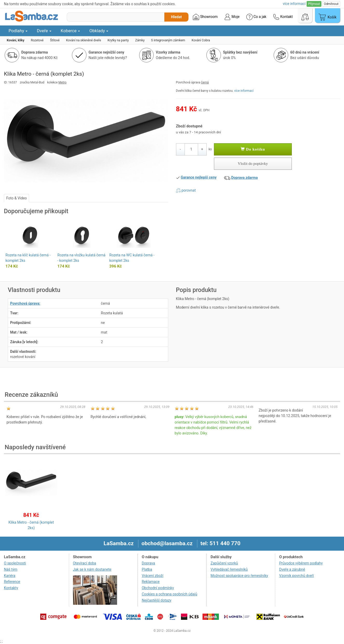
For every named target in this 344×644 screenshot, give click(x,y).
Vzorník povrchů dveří (296, 576)
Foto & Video (16, 198)
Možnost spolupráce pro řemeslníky (239, 576)
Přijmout (314, 4)
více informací (244, 91)
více (294, 4)
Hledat (176, 17)
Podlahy (18, 31)
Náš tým (11, 569)
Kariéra (10, 576)
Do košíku (253, 149)
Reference (12, 582)
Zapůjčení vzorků (224, 563)
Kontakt (283, 17)
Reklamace (151, 582)
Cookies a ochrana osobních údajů (170, 594)
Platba (147, 569)
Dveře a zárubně (292, 569)
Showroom (205, 17)
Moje (232, 17)
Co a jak (256, 17)
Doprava (148, 563)
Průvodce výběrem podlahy (301, 563)
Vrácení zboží (153, 576)
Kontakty (11, 588)
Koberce (70, 31)
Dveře (44, 31)
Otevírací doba (85, 563)
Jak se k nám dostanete (92, 569)
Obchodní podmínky (158, 588)
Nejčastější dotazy (157, 600)
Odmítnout (331, 4)
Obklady (99, 31)
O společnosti (15, 563)
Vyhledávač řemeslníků (229, 569)
